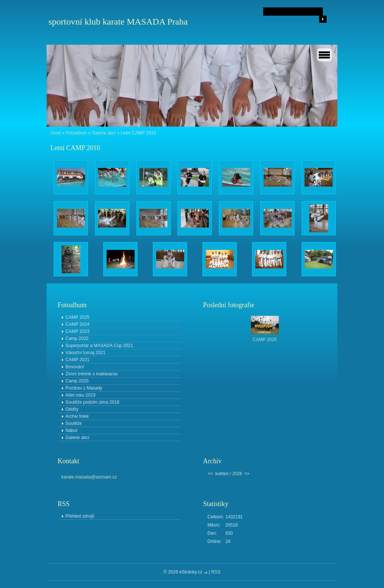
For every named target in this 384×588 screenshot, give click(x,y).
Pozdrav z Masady (84, 388)
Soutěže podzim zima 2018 (93, 402)
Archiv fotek (77, 416)
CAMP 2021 (78, 360)
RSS (216, 572)
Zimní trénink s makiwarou (92, 374)
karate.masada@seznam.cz (89, 477)
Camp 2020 (77, 381)
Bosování (75, 367)
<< (211, 474)
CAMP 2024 (78, 324)
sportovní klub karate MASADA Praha (118, 22)
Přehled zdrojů (80, 516)
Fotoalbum (76, 133)
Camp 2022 (77, 339)
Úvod (56, 133)
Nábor (72, 430)
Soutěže (74, 423)
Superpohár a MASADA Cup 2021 (99, 346)
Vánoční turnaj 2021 (86, 353)
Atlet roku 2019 (81, 395)
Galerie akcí (104, 133)
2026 (237, 474)
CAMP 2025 (78, 317)
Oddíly (72, 409)
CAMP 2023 (78, 331)
